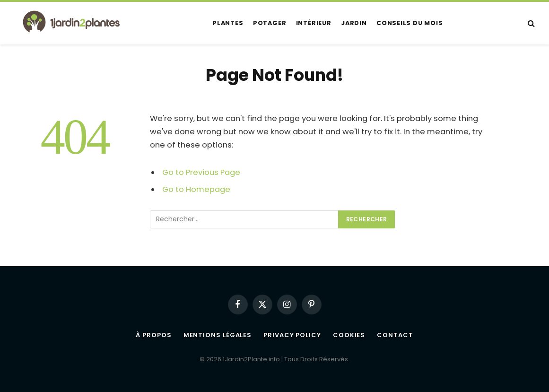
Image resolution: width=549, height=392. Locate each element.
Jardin (354, 23)
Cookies (349, 335)
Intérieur (314, 23)
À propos (153, 335)
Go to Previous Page (201, 172)
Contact (395, 335)
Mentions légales (218, 335)
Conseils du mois (410, 23)
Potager (270, 23)
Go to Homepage (196, 189)
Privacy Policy (292, 335)
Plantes (228, 23)
